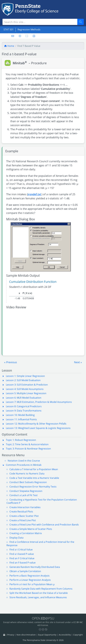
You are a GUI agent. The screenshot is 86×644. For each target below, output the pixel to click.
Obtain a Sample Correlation (25, 571)
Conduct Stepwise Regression (26, 491)
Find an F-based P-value (22, 563)
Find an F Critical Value (22, 558)
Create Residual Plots (21, 512)
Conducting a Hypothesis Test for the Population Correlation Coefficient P (42, 501)
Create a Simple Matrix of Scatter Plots (31, 529)
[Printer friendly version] (34, 36)
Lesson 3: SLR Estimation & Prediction (27, 385)
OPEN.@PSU (43, 618)
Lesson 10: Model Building (20, 415)
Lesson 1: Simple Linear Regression (25, 376)
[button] (11, 362)
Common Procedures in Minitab (24, 465)
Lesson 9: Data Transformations (24, 411)
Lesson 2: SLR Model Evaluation (23, 380)
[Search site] (40, 22)
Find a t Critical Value (21, 550)
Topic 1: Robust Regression (21, 440)
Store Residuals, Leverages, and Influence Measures (38, 597)
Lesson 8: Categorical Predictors (24, 406)
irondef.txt (34, 194)
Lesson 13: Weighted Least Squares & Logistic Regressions (38, 428)
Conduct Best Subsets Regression (28, 482)
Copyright (78, 635)
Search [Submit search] (82, 22)
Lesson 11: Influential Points (21, 419)
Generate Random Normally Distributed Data (35, 567)
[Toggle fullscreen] (27, 36)
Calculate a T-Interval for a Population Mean (34, 469)
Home (9, 46)
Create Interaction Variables (25, 507)
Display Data (16, 538)
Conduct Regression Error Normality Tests (33, 487)
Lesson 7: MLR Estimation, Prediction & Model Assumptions (39, 402)
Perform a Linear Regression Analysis (30, 580)
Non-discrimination (26, 635)
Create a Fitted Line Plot (23, 520)
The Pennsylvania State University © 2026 (43, 640)
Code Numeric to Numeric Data (27, 474)
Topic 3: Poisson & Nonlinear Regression (28, 449)
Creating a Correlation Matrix (26, 533)
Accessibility (65, 635)
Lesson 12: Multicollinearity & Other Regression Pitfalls (36, 424)
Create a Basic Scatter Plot (24, 516)
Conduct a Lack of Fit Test (24, 495)
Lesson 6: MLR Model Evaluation (24, 398)
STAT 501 (9, 29)
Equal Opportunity (47, 635)
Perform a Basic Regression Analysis (30, 576)
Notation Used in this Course (24, 461)
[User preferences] (20, 36)
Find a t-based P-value (22, 554)
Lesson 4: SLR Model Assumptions (25, 389)
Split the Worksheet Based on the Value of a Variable (39, 593)
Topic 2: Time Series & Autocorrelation (27, 444)
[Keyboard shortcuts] (13, 36)
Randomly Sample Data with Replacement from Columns (41, 589)
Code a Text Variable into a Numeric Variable (34, 478)
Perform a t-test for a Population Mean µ (32, 584)
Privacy (11, 635)
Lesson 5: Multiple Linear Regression (26, 393)
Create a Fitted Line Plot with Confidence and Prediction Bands (44, 525)
